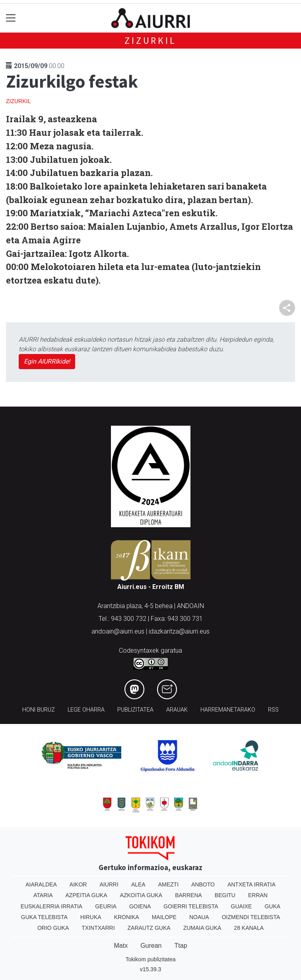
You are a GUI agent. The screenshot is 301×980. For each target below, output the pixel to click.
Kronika (127, 917)
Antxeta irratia (251, 884)
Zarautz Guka (149, 928)
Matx (121, 946)
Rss (273, 710)
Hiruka (91, 917)
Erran (258, 895)
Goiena (140, 906)
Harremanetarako (228, 710)
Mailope (164, 917)
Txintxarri (98, 928)
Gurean (151, 946)
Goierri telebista (191, 906)
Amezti (168, 884)
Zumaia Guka (202, 928)
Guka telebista (44, 917)
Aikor (78, 884)
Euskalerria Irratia (51, 906)
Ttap (181, 946)
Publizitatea (135, 710)
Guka (272, 906)
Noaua (199, 917)
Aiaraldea (41, 884)
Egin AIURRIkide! (47, 361)
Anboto (203, 884)
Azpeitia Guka (86, 895)
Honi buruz (39, 710)
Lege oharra (86, 710)
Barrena (188, 895)
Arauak (177, 710)
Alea (138, 884)
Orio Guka (53, 928)
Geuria (106, 906)
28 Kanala (249, 928)
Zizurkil (150, 40)
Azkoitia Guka (141, 895)
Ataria (43, 895)
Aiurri (109, 884)
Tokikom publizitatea (150, 959)
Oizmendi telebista (251, 917)
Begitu (225, 895)
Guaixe (242, 906)
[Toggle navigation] (11, 18)
